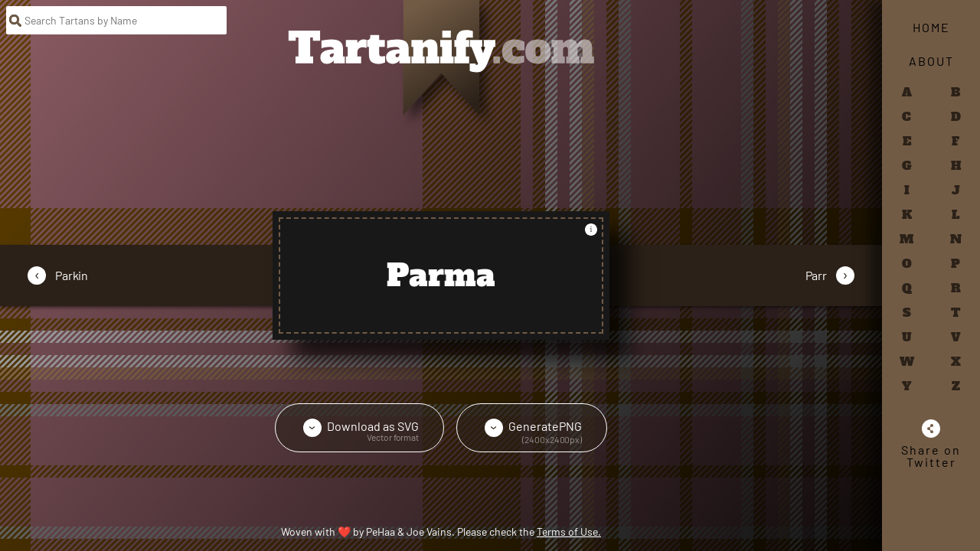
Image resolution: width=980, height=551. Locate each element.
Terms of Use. (569, 531)
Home (931, 27)
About (931, 61)
